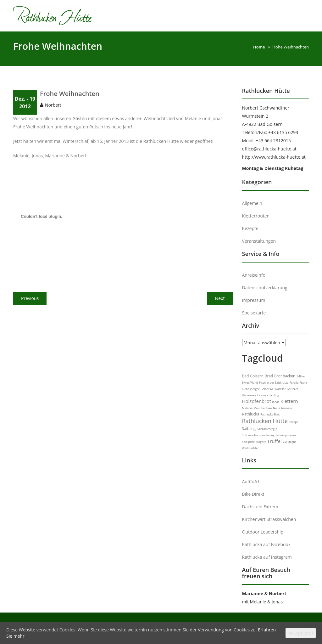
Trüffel (275, 441)
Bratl (269, 376)
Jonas (276, 402)
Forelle (294, 383)
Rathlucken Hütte (265, 421)
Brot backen (285, 376)
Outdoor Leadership (263, 532)
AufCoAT (251, 481)
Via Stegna (290, 442)
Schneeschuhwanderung (258, 435)
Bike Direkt (253, 494)
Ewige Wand (250, 383)
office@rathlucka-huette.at (269, 149)
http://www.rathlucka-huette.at (274, 157)
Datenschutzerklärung (265, 288)
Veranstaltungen (259, 241)
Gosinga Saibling (268, 395)
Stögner (261, 442)
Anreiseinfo (254, 275)
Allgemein (252, 203)
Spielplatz (248, 442)
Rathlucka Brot (270, 414)
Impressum (254, 300)
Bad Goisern (253, 376)
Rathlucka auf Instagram (267, 557)
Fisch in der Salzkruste (274, 383)
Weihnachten (251, 448)
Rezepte (250, 228)
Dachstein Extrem (260, 507)
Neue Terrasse (283, 408)
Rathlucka (251, 414)
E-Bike (301, 376)
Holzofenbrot (257, 401)
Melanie (247, 408)
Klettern (289, 401)
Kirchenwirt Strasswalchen (269, 519)
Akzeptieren (301, 633)
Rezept (293, 422)
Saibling (249, 429)
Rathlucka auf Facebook (266, 544)
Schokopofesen (286, 435)
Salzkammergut (267, 429)
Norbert (53, 112)
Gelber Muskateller (273, 389)
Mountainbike (263, 408)
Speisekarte (254, 313)
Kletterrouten (256, 216)
